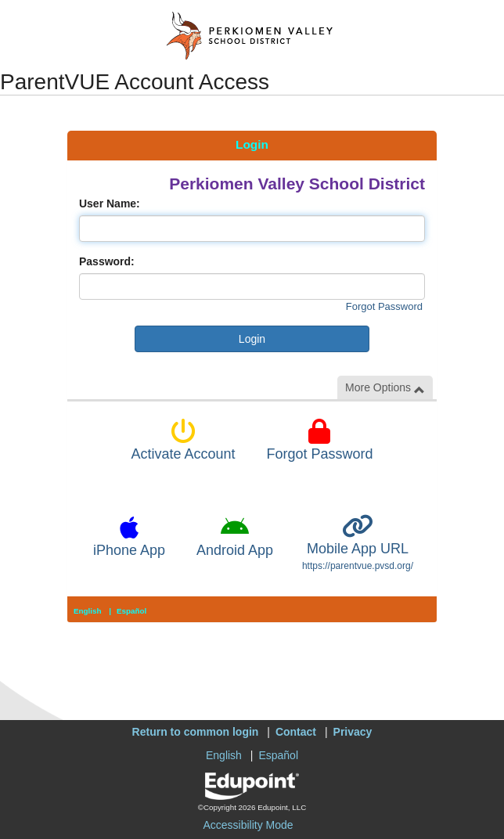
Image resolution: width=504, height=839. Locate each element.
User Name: (110, 203)
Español (131, 611)
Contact (296, 732)
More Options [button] (385, 388)
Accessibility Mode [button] (248, 825)
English (88, 611)
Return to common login (196, 732)
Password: (107, 261)
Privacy (353, 732)
